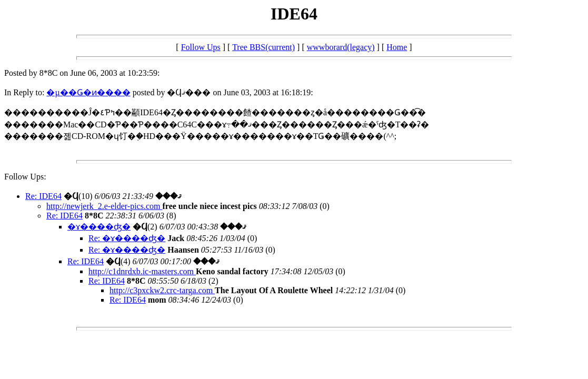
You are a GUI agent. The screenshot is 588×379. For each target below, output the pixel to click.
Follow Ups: (25, 177)
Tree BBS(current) (263, 47)
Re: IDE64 (43, 196)
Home (397, 47)
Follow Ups (201, 47)
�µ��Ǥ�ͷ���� (88, 92)
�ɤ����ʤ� (99, 227)
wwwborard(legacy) (341, 47)
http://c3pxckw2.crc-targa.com (162, 290)
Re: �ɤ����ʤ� (127, 238)
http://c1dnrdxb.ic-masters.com (142, 271)
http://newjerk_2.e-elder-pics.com (104, 206)
